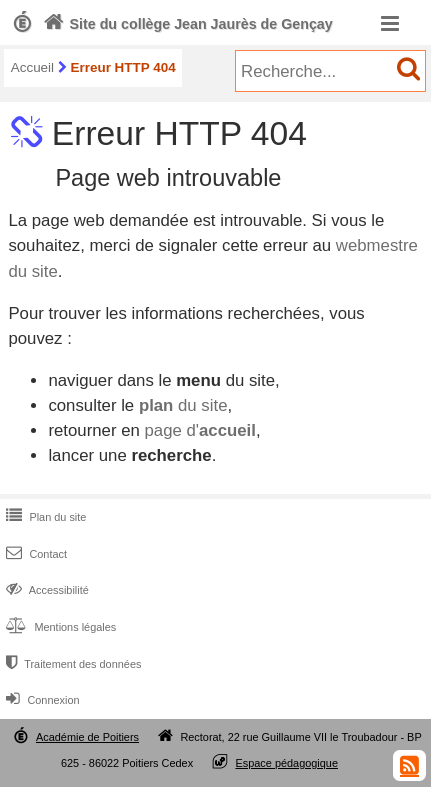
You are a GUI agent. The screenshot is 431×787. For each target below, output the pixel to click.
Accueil (32, 67)
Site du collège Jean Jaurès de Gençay (186, 24)
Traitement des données (71, 664)
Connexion (40, 700)
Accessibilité (45, 590)
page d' (199, 430)
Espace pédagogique (286, 763)
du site (183, 405)
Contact (34, 554)
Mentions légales (59, 627)
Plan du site (44, 517)
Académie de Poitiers (87, 737)
